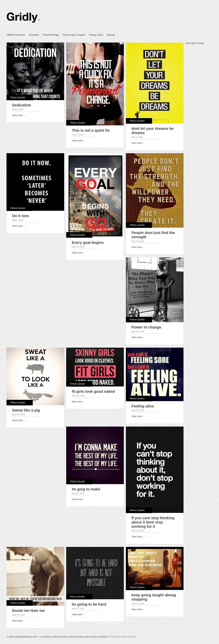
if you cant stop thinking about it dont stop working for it (153, 522)
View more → (19, 115)
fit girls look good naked (93, 391)
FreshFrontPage (51, 35)
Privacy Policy (96, 35)
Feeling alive (143, 406)
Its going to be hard (89, 604)
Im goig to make (86, 489)
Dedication (22, 105)
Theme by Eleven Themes (123, 637)
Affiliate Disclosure (16, 35)
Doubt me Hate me (28, 611)
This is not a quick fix (91, 130)
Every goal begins (88, 243)
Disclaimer (34, 35)
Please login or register (74, 35)
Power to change (146, 327)
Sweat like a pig (26, 410)
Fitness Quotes (18, 97)
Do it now (20, 216)
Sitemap (111, 35)
